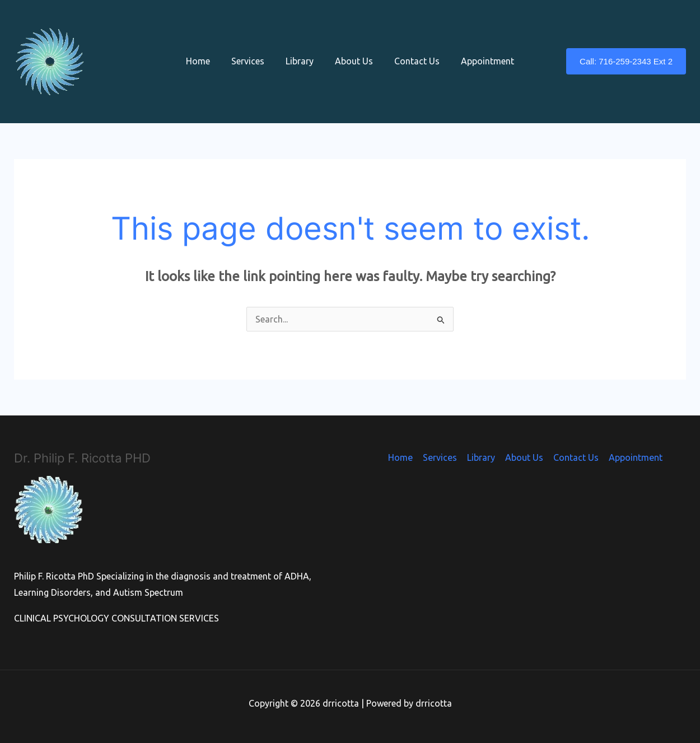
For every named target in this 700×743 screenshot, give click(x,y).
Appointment (479, 61)
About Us (352, 61)
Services (253, 61)
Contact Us (412, 61)
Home (206, 61)
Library (301, 61)
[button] (626, 61)
